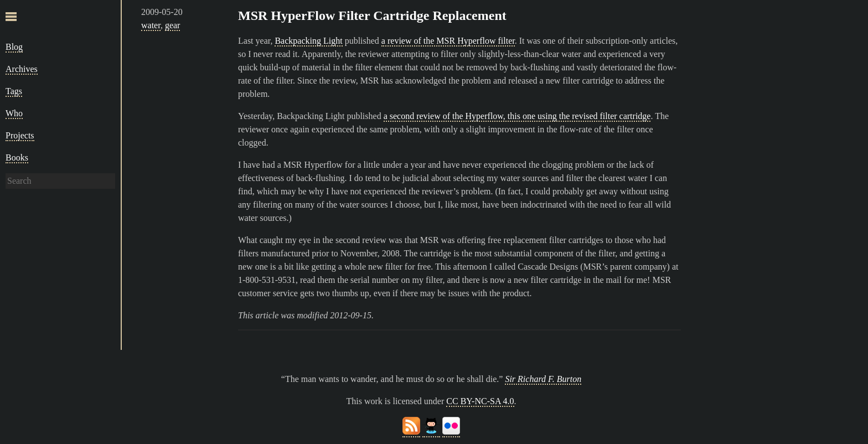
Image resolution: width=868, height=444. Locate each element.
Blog (14, 47)
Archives (22, 69)
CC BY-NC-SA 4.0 (480, 401)
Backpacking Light (308, 41)
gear (173, 25)
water (151, 25)
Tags (14, 91)
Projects (20, 135)
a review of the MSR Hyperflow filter (448, 41)
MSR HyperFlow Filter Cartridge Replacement (372, 16)
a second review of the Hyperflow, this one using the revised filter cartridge (517, 116)
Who (14, 113)
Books (17, 158)
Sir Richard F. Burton (543, 379)
